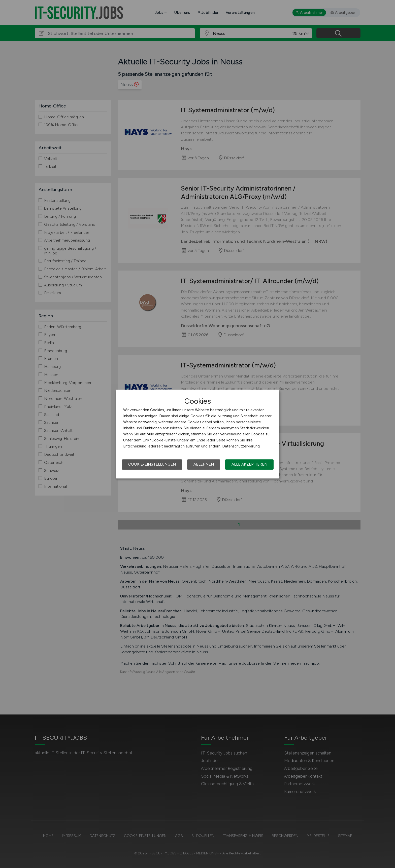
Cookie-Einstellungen (152, 464)
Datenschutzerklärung (241, 446)
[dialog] (197, 434)
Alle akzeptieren (249, 464)
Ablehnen (204, 464)
